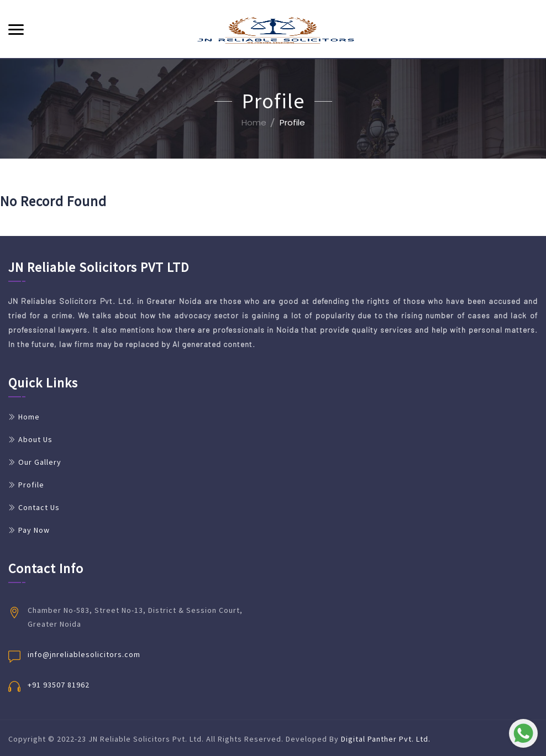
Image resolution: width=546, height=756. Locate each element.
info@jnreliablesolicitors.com (84, 654)
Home (254, 122)
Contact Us (39, 507)
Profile (31, 485)
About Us (35, 439)
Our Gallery (40, 462)
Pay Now (34, 530)
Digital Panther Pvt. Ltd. (386, 739)
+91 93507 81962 (59, 685)
